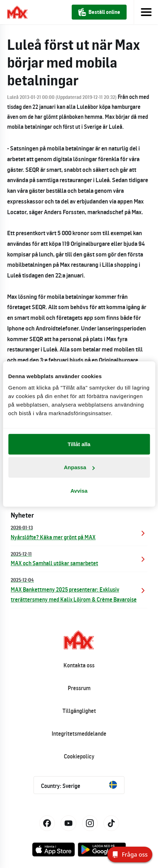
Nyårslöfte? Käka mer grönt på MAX (79, 532)
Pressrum (79, 688)
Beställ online (99, 12)
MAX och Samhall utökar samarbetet (79, 558)
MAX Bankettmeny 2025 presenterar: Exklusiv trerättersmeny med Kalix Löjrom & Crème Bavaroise (79, 589)
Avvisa (79, 490)
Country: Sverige (79, 785)
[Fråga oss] (130, 854)
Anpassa (79, 467)
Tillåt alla (79, 444)
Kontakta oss (79, 665)
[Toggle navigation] (146, 12)
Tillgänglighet (79, 711)
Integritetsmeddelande (79, 734)
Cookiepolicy (79, 756)
